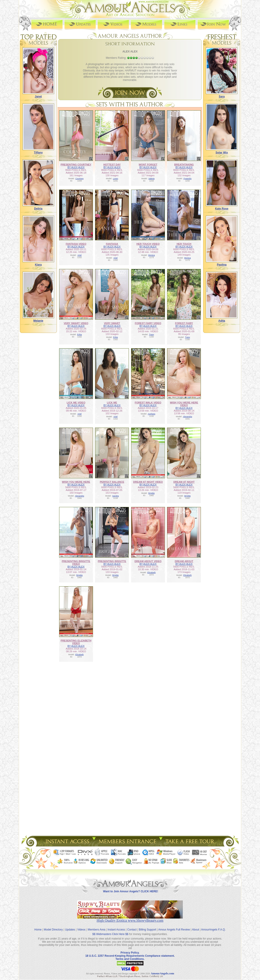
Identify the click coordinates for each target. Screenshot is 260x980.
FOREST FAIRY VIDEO (148, 323)
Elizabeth (152, 572)
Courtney (80, 178)
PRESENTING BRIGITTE (112, 561)
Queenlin (188, 178)
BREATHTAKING (184, 164)
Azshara (152, 414)
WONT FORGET (148, 164)
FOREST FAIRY (184, 323)
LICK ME (112, 402)
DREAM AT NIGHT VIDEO (148, 482)
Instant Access (116, 926)
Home (38, 926)
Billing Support (147, 926)
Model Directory (53, 926)
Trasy (151, 334)
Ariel (79, 255)
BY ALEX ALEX (76, 167)
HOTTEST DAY (112, 164)
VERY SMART (112, 323)
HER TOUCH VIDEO (148, 244)
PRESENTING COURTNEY (76, 164)
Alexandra (187, 416)
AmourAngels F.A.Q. (213, 926)
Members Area (97, 926)
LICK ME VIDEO (76, 402)
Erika (80, 334)
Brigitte (151, 493)
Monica (152, 255)
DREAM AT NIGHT (184, 482)
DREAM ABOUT (184, 561)
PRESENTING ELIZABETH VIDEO (76, 642)
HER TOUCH (184, 244)
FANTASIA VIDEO (76, 244)
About (196, 926)
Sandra (115, 496)
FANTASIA (112, 244)
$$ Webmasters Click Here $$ (110, 930)
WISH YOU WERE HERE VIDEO (184, 404)
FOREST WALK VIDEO (148, 402)
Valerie (152, 178)
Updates (70, 926)
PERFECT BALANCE (112, 482)
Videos (81, 926)
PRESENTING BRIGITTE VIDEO (76, 562)
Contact (132, 926)
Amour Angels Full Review (174, 926)
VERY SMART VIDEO (76, 323)
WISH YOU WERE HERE (76, 482)
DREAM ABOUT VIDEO (148, 561)
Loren (115, 178)
